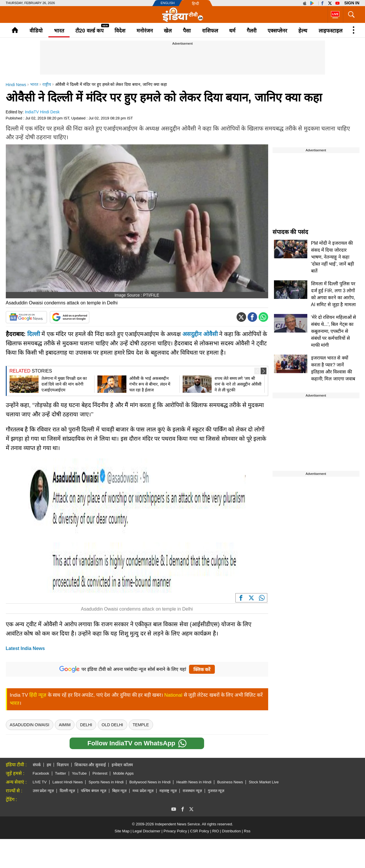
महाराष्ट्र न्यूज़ (168, 791)
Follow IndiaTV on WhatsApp (137, 743)
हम (49, 765)
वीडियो (36, 31)
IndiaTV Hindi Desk (42, 112)
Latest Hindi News (68, 782)
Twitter (61, 773)
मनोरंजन (145, 31)
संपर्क (37, 765)
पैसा (187, 31)
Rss (247, 831)
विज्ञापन (63, 765)
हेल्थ (303, 31)
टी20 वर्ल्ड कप (89, 31)
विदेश (120, 31)
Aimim (65, 725)
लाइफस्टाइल (331, 31)
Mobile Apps (123, 773)
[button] (264, 371)
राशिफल (210, 31)
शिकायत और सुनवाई (90, 765)
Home (15, 30)
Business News (230, 782)
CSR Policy (200, 831)
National (173, 695)
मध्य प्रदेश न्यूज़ (143, 791)
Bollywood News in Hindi (150, 782)
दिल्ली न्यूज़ (68, 791)
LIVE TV (40, 782)
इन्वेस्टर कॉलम (122, 765)
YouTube (79, 773)
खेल (168, 31)
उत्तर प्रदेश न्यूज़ (43, 791)
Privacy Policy (175, 831)
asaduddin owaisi (30, 725)
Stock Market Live (264, 782)
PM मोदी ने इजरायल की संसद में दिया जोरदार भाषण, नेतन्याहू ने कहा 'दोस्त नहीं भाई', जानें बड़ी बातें (333, 257)
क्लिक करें (202, 670)
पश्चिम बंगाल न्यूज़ (93, 791)
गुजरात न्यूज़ (216, 791)
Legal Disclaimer (146, 831)
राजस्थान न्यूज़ (192, 791)
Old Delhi (112, 725)
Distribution (231, 831)
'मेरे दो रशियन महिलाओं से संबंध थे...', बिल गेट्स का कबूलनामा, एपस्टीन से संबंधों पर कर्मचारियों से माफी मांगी (334, 331)
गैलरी (252, 31)
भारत (59, 31)
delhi (86, 725)
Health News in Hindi (194, 782)
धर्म (232, 31)
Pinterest (100, 773)
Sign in (352, 3)
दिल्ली (34, 334)
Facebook (41, 773)
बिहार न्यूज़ (120, 791)
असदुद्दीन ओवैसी (200, 334)
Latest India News (25, 648)
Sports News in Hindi (106, 782)
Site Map (122, 831)
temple (141, 725)
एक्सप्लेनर (277, 31)
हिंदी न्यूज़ (38, 695)
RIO (216, 831)
